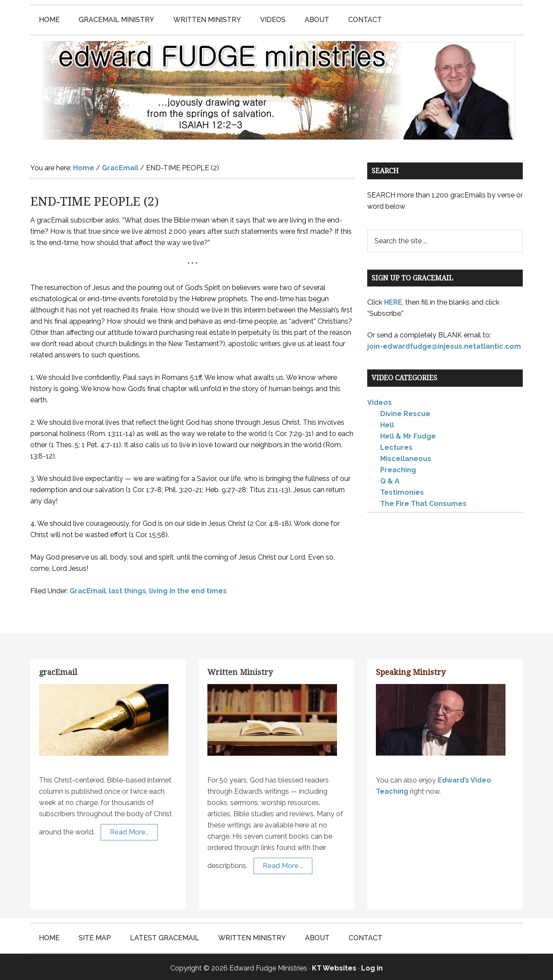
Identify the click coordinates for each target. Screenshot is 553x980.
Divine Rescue (405, 411)
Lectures (396, 445)
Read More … (283, 863)
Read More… (129, 829)
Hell (387, 422)
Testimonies (402, 490)
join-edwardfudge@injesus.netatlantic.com (444, 344)
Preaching (398, 467)
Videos (380, 400)
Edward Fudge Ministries (276, 89)
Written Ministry (240, 670)
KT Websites (334, 966)
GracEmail (88, 588)
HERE (393, 300)
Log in (372, 966)
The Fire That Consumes (423, 501)
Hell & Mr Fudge (408, 434)
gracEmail (58, 670)
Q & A (390, 479)
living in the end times (188, 588)
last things (127, 588)
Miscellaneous (406, 456)
